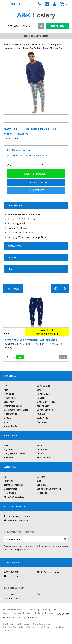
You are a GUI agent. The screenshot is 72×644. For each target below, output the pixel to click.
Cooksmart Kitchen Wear (16, 410)
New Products (43, 457)
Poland (6, 613)
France (44, 610)
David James (43, 386)
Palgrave (41, 414)
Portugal (39, 613)
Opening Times (11, 598)
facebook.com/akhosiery (17, 516)
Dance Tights (10, 426)
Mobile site (42, 493)
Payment (8, 481)
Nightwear (9, 449)
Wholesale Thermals (13, 627)
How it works (10, 493)
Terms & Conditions (13, 485)
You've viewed (36, 190)
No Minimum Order (36, 36)
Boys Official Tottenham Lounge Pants (31, 340)
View (63, 357)
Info (6, 477)
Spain (28, 613)
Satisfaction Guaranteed (49, 489)
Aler (6, 390)
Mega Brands (10, 414)
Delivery (41, 477)
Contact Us (42, 485)
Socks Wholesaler (42, 624)
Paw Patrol (42, 422)
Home (7, 45)
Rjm (6, 386)
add (20, 357)
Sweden (18, 613)
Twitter (6, 630)
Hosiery (40, 453)
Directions (9, 594)
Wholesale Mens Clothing (44, 45)
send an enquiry (13, 576)
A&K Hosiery (23, 624)
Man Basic (9, 394)
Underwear (42, 449)
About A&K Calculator (14, 497)
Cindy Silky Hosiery (46, 402)
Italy (54, 610)
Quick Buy (58, 26)
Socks (7, 445)
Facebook (59, 627)
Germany (32, 610)
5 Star (39, 390)
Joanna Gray (43, 406)
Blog (39, 481)
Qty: (9, 164)
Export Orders (10, 489)
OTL (6, 422)
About (40, 594)
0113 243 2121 (12, 572)
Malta (50, 613)
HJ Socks (41, 398)
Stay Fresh (9, 402)
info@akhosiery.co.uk (49, 572)
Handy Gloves (43, 394)
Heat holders (10, 398)
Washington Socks (13, 406)
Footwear (8, 457)
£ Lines (40, 445)
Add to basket (36, 174)
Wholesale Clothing (21, 45)
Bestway (8, 418)
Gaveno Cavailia (45, 410)
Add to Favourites (36, 182)
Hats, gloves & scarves (14, 453)
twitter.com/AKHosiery (16, 520)
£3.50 (14, 332)
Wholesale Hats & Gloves (38, 627)
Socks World (42, 418)
